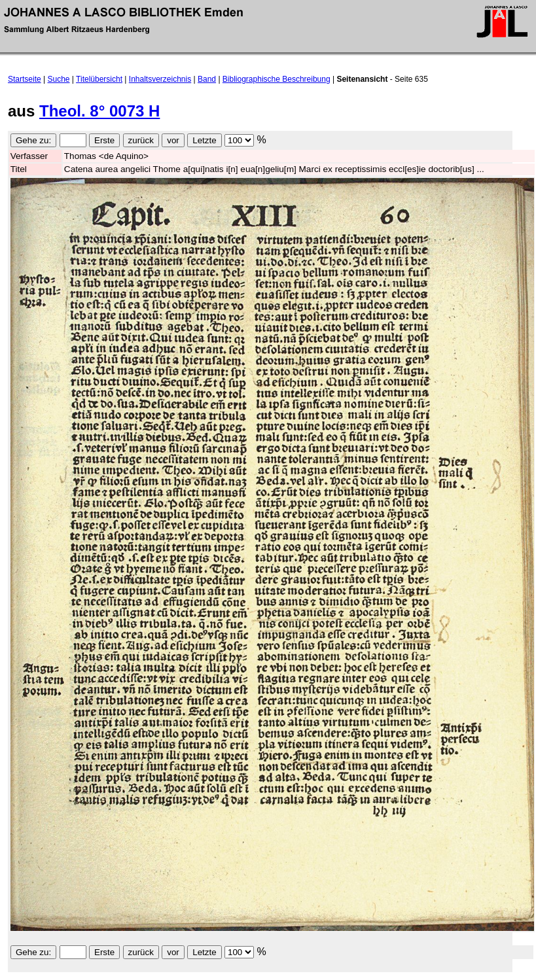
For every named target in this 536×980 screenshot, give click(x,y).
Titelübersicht (99, 79)
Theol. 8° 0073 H (99, 111)
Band (207, 79)
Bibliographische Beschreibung (277, 79)
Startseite (25, 79)
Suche (59, 79)
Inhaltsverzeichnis (160, 79)
